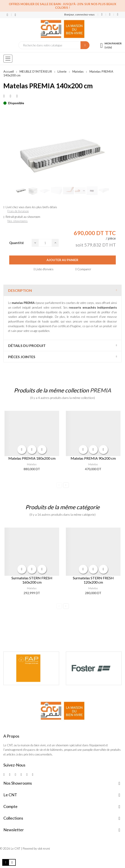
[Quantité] (45, 243)
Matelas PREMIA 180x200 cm (32, 458)
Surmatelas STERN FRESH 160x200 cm (32, 580)
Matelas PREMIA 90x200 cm (93, 458)
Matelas (32, 464)
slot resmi (44, 849)
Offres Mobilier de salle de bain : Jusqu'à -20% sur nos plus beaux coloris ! (62, 6)
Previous (59, 485)
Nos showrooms (18, 221)
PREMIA (100, 390)
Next (66, 485)
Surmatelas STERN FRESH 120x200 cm (93, 580)
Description (20, 290)
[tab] (62, 290)
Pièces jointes (22, 357)
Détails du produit (27, 345)
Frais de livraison (18, 211)
